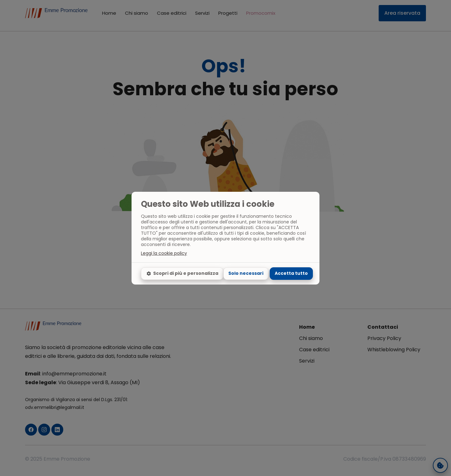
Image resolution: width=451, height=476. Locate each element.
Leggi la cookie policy (164, 253)
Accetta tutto (291, 273)
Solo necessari (246, 273)
